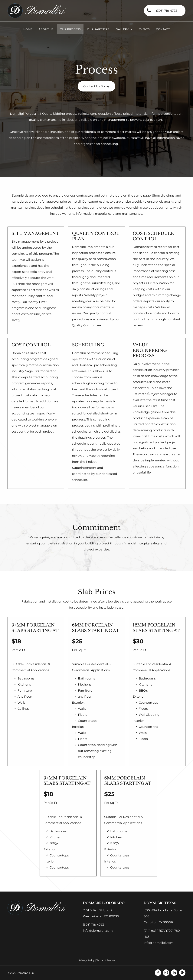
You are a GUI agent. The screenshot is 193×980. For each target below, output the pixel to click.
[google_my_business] (182, 973)
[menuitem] (28, 29)
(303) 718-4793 (93, 925)
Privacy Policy (86, 960)
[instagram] (166, 973)
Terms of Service (106, 960)
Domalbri (45, 11)
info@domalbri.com (98, 931)
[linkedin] (174, 973)
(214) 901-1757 (154, 931)
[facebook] (158, 973)
